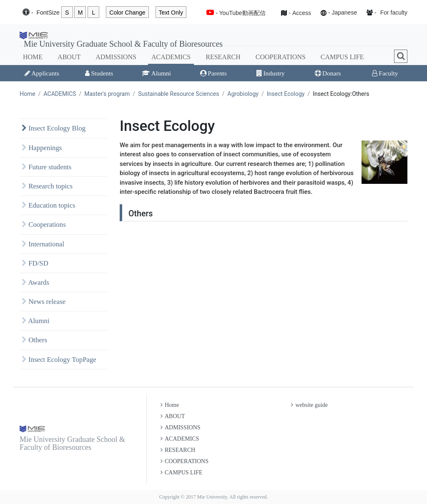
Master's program (107, 94)
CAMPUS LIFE (342, 57)
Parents (213, 73)
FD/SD (35, 263)
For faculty (394, 13)
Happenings (42, 148)
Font (48, 13)
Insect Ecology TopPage (59, 360)
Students (99, 73)
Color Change (127, 13)
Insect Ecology (286, 94)
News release (44, 302)
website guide (309, 405)
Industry (270, 73)
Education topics (49, 205)
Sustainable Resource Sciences (178, 94)
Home (28, 94)
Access (302, 13)
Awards (35, 282)
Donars (328, 73)
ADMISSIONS (116, 57)
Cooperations (44, 224)
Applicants (42, 73)
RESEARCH (223, 57)
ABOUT (69, 57)
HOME (33, 57)
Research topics (47, 186)
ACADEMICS (171, 57)
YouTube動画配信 (242, 13)
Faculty (385, 73)
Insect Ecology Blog (54, 128)
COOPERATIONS (281, 57)
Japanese (344, 13)
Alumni (156, 73)
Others (34, 340)
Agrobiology (243, 94)
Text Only (171, 13)
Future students (46, 167)
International (43, 244)
